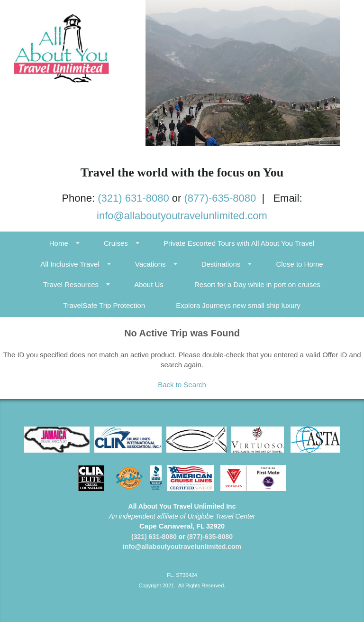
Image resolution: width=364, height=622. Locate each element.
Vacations (150, 264)
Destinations (221, 264)
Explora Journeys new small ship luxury (238, 305)
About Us (149, 284)
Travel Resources (71, 284)
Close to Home (299, 264)
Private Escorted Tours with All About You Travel (239, 243)
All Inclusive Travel (70, 264)
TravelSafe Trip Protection (104, 305)
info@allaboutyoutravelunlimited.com (182, 216)
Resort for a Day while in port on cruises (257, 284)
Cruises (116, 243)
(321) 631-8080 (133, 198)
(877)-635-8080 (220, 198)
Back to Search (182, 385)
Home (59, 243)
